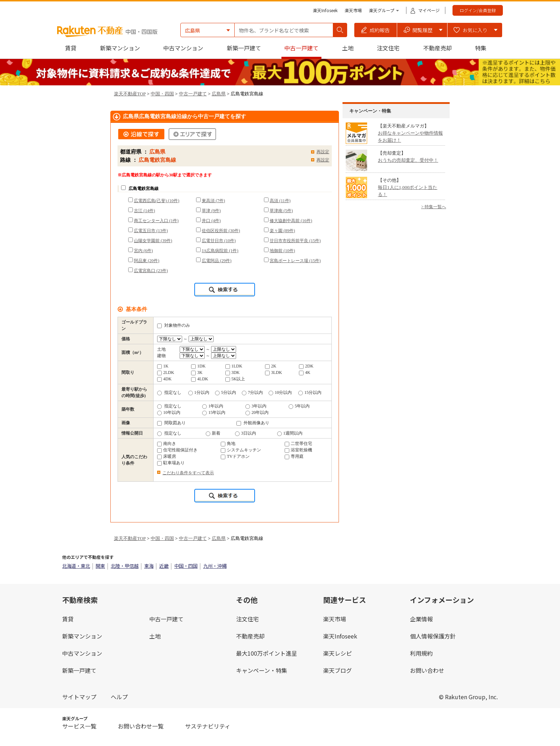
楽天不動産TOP (130, 94)
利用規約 (421, 653)
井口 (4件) (211, 221)
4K (305, 372)
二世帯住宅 (298, 444)
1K (163, 366)
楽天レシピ (337, 653)
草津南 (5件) (281, 211)
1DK (198, 366)
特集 (481, 48)
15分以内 (310, 392)
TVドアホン (235, 456)
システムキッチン (241, 450)
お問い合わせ (427, 670)
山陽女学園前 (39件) (153, 241)
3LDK (274, 372)
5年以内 (299, 406)
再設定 (323, 152)
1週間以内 (290, 433)
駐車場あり (171, 463)
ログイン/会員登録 (478, 10)
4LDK (200, 379)
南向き (167, 444)
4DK (164, 379)
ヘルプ (119, 697)
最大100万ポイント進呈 (267, 653)
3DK (232, 372)
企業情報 (421, 619)
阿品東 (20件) (147, 261)
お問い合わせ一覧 (141, 726)
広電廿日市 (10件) (219, 241)
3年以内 (256, 406)
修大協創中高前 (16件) (291, 221)
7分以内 (252, 392)
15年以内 (214, 412)
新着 (213, 433)
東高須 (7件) (213, 201)
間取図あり (171, 423)
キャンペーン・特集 (262, 670)
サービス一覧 (79, 726)
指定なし (169, 392)
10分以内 (280, 392)
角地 (228, 444)
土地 (348, 48)
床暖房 (167, 456)
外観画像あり (253, 423)
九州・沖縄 (215, 566)
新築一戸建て (244, 48)
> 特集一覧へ (434, 207)
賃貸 (71, 48)
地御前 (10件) (282, 251)
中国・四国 (162, 94)
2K (271, 366)
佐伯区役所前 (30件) (221, 231)
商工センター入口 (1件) (156, 221)
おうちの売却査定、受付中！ (408, 160)
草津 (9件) (211, 211)
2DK (306, 366)
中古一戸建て (301, 48)
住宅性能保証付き (177, 450)
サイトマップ (79, 697)
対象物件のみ (174, 325)
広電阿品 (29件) (217, 261)
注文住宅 (388, 48)
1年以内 (213, 406)
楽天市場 (353, 10)
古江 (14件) (144, 211)
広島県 (219, 94)
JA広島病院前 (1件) (220, 251)
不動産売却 (437, 48)
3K (197, 372)
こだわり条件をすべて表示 (188, 473)
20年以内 (257, 412)
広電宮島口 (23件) (151, 271)
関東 (100, 566)
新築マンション (120, 48)
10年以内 (169, 412)
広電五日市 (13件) (151, 231)
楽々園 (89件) (282, 231)
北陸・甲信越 (125, 566)
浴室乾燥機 (298, 450)
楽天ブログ (337, 670)
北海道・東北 (76, 566)
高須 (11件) (280, 201)
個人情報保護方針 (433, 636)
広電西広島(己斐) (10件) (157, 201)
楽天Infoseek (325, 10)
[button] (376, 30)
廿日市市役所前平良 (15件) (295, 241)
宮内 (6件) (143, 251)
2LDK (166, 372)
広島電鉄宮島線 (144, 189)
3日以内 (246, 433)
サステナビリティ (208, 726)
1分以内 (199, 392)
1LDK (234, 366)
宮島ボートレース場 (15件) (295, 261)
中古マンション (183, 48)
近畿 (164, 566)
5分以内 (226, 392)
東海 (149, 566)
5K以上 (235, 379)
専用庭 (294, 456)
